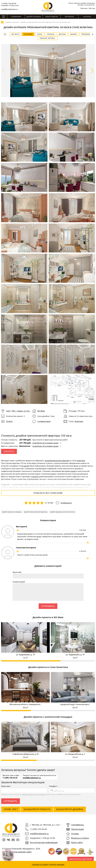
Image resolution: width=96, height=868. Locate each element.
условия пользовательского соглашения (34, 794)
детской (6, 484)
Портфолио (69, 17)
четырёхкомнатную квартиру (57, 461)
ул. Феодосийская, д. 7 (75, 754)
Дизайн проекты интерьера (12, 512)
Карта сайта (77, 842)
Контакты (87, 17)
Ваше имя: (17, 572)
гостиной (25, 466)
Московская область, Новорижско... (25, 704)
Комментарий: (19, 582)
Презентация (77, 829)
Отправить (48, 606)
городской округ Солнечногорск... (75, 704)
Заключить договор (81, 859)
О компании (16, 17)
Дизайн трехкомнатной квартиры (36, 512)
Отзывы (75, 834)
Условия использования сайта (17, 852)
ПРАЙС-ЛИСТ (11, 809)
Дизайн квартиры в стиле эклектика (62, 512)
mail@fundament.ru (9, 9)
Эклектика (79, 421)
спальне (35, 477)
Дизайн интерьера (34, 17)
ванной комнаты (66, 487)
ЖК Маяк (41, 411)
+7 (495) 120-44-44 (9, 4)
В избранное (66, 503)
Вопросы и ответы (80, 838)
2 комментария (44, 421)
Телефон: (72, 789)
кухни (73, 471)
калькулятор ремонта (37, 809)
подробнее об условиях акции (45, 443)
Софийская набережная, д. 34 (25, 754)
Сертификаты (78, 825)
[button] (92, 71)
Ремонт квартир (52, 17)
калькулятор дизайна (70, 809)
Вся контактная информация (44, 842)
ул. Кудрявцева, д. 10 (25, 655)
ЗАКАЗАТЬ (9, 451)
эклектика (81, 461)
